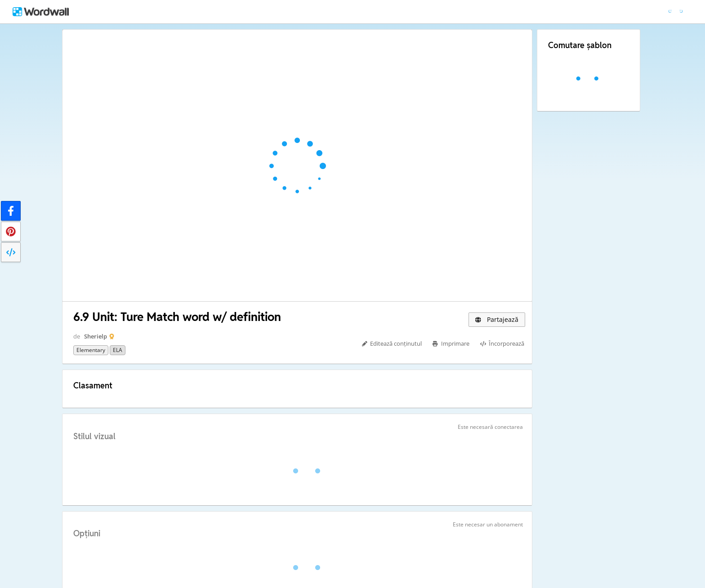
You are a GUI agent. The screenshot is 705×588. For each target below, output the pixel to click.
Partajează (497, 319)
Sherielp (96, 336)
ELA (118, 350)
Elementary (91, 350)
